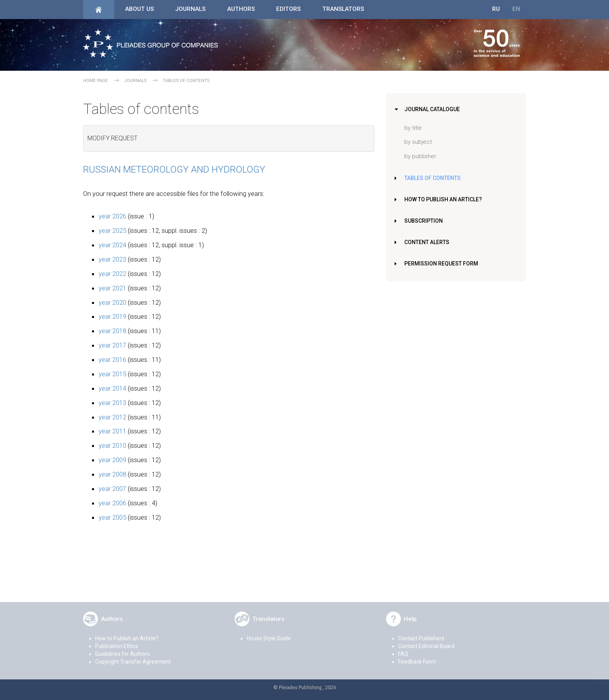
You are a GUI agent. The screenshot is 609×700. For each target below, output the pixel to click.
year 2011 (112, 431)
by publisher (420, 156)
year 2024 (112, 245)
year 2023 (112, 259)
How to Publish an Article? (445, 199)
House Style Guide (269, 634)
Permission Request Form (442, 264)
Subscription (425, 221)
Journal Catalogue (433, 109)
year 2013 (112, 403)
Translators (343, 9)
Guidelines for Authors (123, 650)
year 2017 (112, 345)
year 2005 (112, 517)
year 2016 (112, 360)
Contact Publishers (421, 634)
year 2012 (112, 417)
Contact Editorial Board (426, 642)
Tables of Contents (434, 178)
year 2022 (112, 274)
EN (516, 9)
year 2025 (112, 230)
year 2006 (112, 503)
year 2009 (112, 460)
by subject (418, 142)
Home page (96, 81)
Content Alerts (428, 242)
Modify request (112, 138)
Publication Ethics (117, 642)
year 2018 (112, 331)
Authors (241, 9)
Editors (288, 9)
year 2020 (112, 302)
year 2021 (112, 288)
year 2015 (112, 374)
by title (413, 128)
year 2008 (112, 474)
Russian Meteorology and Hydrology (174, 169)
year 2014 (112, 388)
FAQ (403, 650)
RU (496, 9)
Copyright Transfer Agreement (133, 658)
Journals (190, 9)
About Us (139, 9)
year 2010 (112, 445)
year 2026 (112, 216)
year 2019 (112, 316)
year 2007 (112, 489)
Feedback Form (417, 658)
